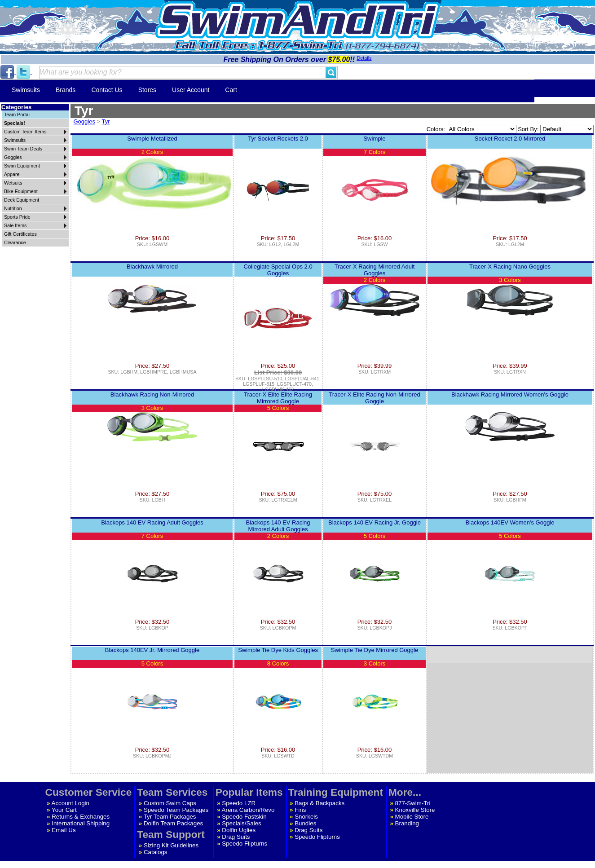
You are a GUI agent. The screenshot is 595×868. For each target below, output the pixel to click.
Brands (66, 90)
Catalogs (156, 852)
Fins (300, 810)
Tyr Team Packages (170, 817)
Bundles (305, 823)
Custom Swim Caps (170, 803)
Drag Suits (236, 837)
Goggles (84, 121)
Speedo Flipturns (245, 844)
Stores (147, 90)
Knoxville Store (415, 810)
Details (364, 58)
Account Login (71, 803)
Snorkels (306, 817)
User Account (191, 90)
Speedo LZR (239, 803)
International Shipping (81, 823)
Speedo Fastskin (244, 817)
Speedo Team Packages (176, 810)
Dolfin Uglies (239, 830)
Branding (407, 823)
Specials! (15, 123)
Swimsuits (26, 90)
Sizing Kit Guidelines (171, 845)
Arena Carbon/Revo (248, 810)
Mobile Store (412, 817)
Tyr (106, 121)
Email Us (64, 830)
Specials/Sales (241, 823)
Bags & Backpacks (320, 803)
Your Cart (64, 810)
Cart (231, 90)
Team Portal (17, 115)
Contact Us (107, 90)
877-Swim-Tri (413, 803)
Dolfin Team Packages (173, 823)
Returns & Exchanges (81, 817)
